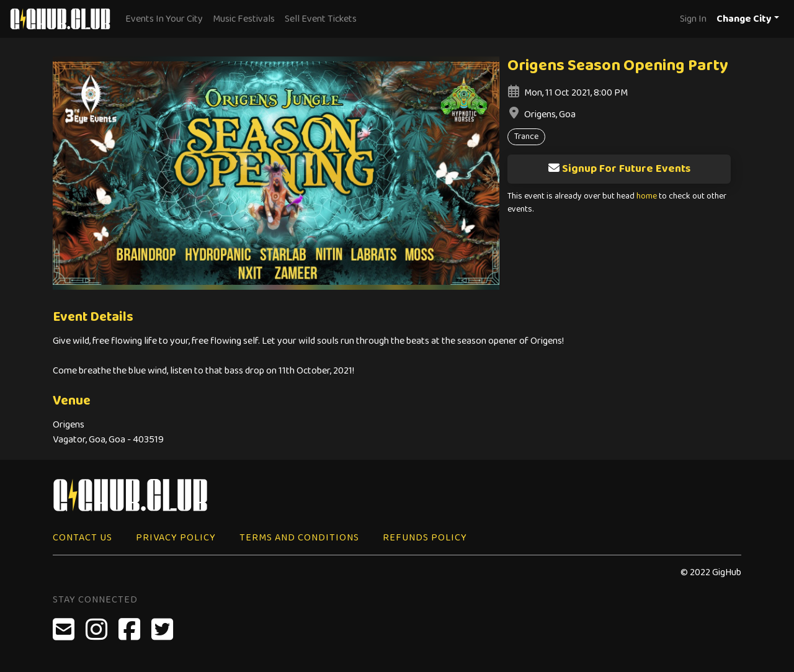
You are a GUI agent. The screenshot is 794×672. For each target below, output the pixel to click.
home (647, 196)
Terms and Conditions (299, 538)
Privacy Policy (176, 538)
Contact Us (83, 538)
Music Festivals (244, 19)
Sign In (693, 19)
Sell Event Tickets (321, 19)
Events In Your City (164, 19)
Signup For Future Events (619, 169)
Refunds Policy (425, 538)
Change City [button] (744, 19)
